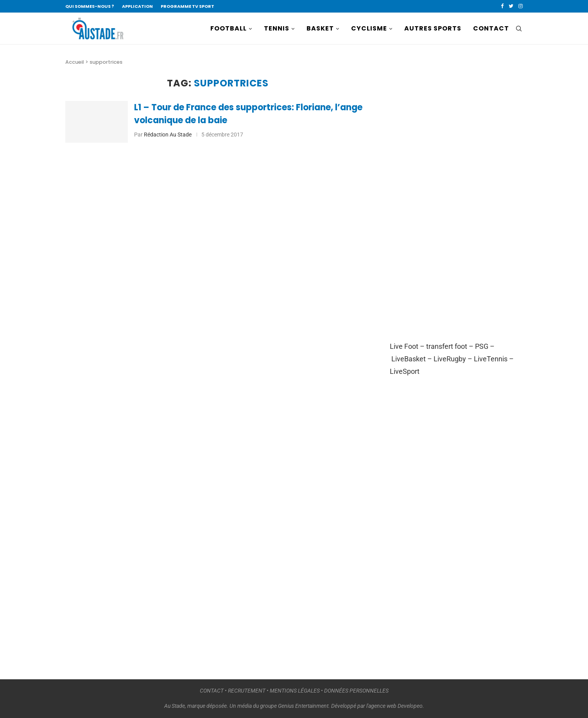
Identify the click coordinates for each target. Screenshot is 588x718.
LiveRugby (450, 359)
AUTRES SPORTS (433, 28)
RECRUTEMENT (247, 691)
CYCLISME (369, 28)
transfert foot (447, 346)
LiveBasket (409, 359)
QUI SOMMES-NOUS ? (90, 6)
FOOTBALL (229, 28)
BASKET (320, 28)
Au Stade (175, 706)
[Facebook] (502, 6)
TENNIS (277, 28)
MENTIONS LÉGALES (295, 691)
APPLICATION (137, 6)
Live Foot (404, 346)
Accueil (75, 62)
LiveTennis (491, 359)
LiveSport (405, 371)
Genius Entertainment (303, 706)
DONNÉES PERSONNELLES (356, 691)
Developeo (410, 706)
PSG (482, 346)
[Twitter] (511, 6)
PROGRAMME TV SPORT (187, 6)
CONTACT (491, 28)
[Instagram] (521, 6)
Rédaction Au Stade (168, 135)
